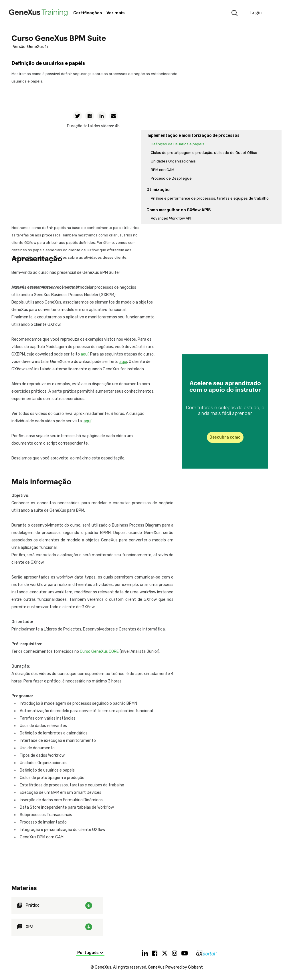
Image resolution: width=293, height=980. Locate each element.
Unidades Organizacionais (173, 161)
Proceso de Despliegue (171, 178)
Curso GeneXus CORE (99, 651)
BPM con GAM (163, 170)
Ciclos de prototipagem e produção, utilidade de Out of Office (204, 153)
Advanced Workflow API (171, 218)
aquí (85, 354)
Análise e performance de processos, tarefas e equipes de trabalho (210, 198)
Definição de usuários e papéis (178, 144)
